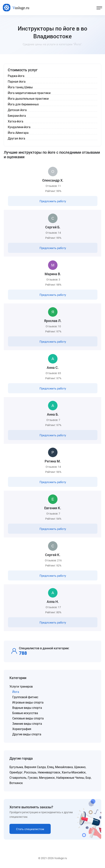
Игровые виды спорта (28, 702)
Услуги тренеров (21, 687)
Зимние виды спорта (27, 724)
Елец (50, 767)
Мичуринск (47, 778)
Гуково (33, 778)
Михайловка (64, 767)
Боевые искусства (25, 713)
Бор (88, 778)
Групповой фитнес (25, 697)
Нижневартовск (49, 772)
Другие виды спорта (27, 734)
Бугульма (16, 767)
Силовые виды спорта (28, 718)
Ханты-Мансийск (74, 772)
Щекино (80, 767)
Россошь (30, 772)
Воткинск (16, 783)
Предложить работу (53, 201)
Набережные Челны (70, 778)
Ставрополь (18, 778)
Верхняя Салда (35, 767)
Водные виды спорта (27, 708)
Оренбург (16, 772)
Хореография (22, 729)
